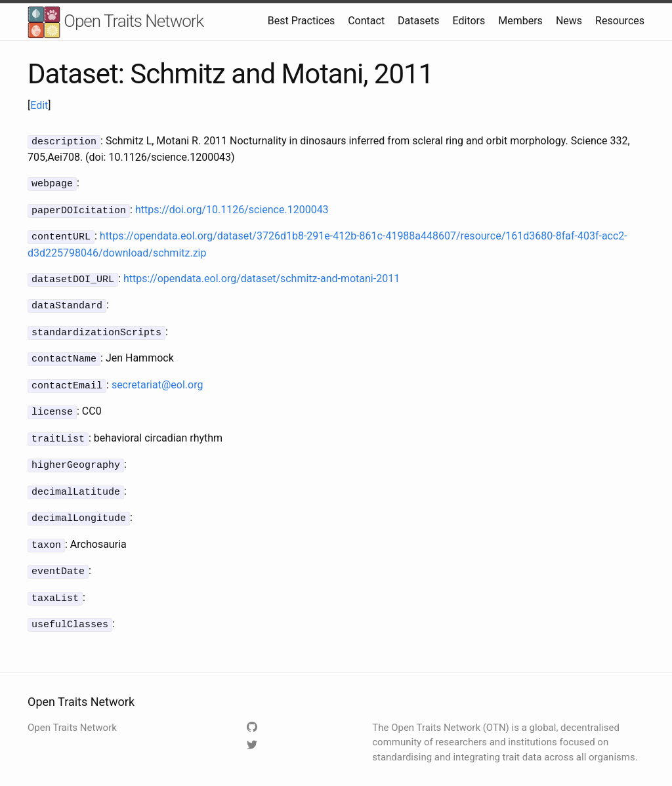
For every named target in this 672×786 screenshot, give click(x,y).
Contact (366, 21)
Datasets (418, 21)
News (569, 21)
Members (520, 21)
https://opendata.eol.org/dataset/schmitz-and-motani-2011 (262, 275)
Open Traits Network (115, 23)
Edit (39, 105)
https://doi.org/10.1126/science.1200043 (232, 208)
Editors (469, 21)
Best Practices (301, 21)
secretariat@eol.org (157, 377)
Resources (620, 21)
